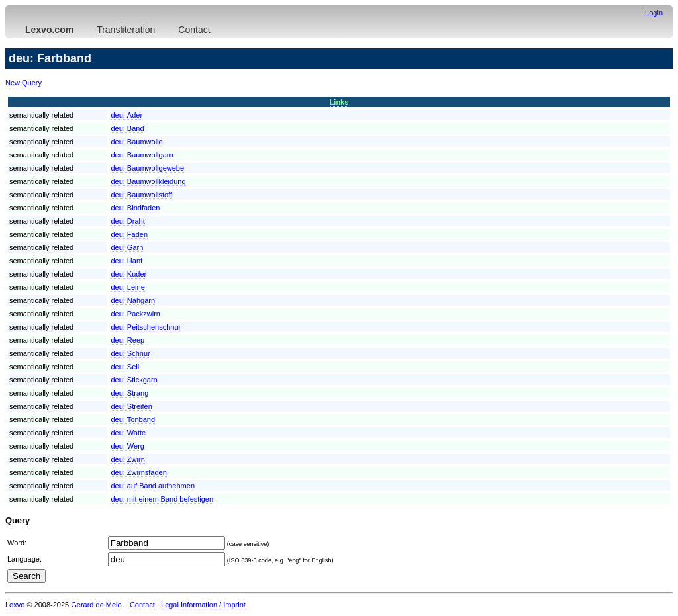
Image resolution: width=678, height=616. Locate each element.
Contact (194, 30)
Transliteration (126, 30)
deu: (126, 115)
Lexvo (15, 605)
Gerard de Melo (96, 605)
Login (654, 13)
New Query (24, 83)
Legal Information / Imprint (203, 605)
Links (339, 102)
